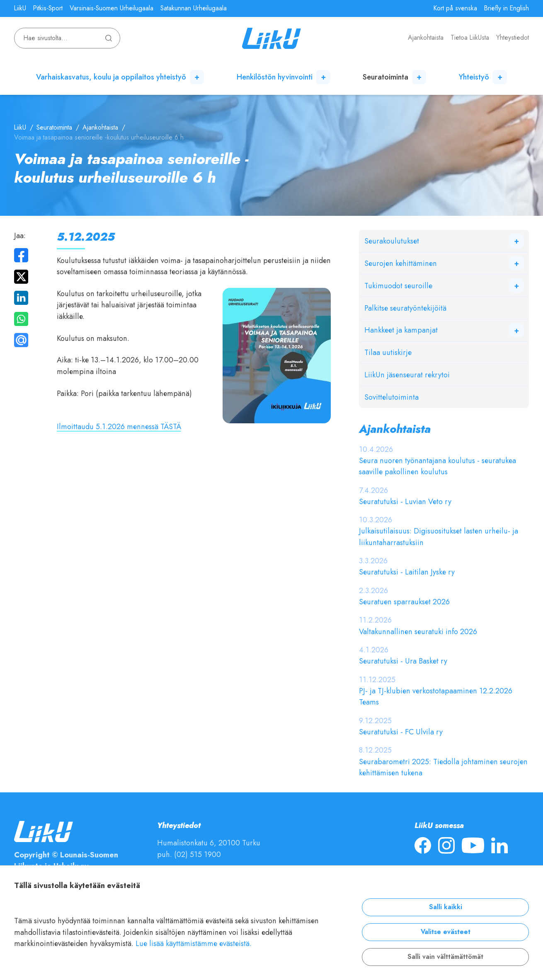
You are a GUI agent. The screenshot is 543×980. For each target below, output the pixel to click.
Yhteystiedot (513, 38)
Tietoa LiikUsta (470, 38)
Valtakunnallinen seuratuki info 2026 (418, 631)
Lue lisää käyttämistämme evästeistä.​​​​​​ (194, 943)
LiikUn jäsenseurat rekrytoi (407, 375)
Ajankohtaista (426, 38)
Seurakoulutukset (392, 241)
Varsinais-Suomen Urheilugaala (112, 8)
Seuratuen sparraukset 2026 (404, 602)
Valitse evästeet (446, 932)
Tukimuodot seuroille (398, 286)
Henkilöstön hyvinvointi (275, 77)
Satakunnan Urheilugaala (194, 8)
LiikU (20, 8)
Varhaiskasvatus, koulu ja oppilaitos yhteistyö (111, 77)
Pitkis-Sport (48, 8)
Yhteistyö (474, 77)
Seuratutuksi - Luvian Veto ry (405, 501)
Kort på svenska (455, 8)
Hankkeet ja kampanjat (401, 330)
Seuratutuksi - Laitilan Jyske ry (407, 572)
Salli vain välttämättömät (445, 957)
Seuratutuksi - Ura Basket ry (403, 661)
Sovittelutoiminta (391, 397)
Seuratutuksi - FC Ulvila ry (401, 732)
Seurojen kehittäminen (401, 263)
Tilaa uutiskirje (388, 352)
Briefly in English (507, 8)
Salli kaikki (446, 907)
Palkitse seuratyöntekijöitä (405, 308)
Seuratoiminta (385, 77)
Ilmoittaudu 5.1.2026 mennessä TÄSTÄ (119, 426)
